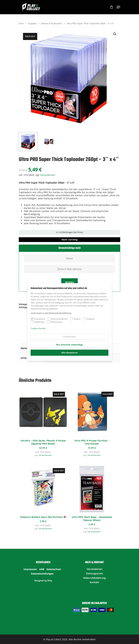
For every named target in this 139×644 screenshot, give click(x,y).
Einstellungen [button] (70, 336)
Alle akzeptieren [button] (70, 353)
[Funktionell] (32, 322)
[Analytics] (84, 319)
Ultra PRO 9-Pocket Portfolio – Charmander (92, 442)
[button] (115, 34)
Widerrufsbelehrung (94, 578)
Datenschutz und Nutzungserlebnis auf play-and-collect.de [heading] (59, 288)
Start (21, 23)
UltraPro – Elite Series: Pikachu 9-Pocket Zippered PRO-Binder (43, 442)
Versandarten (94, 569)
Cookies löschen (38, 328)
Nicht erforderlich (59, 319)
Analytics (91, 319)
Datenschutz (54, 569)
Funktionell (39, 322)
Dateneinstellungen (42, 574)
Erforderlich (40, 319)
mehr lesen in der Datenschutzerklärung (51, 313)
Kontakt (94, 582)
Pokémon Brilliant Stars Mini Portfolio (43, 517)
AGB (42, 569)
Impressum (30, 569)
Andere (77, 319)
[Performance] (48, 322)
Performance (56, 322)
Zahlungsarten (94, 573)
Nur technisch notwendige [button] (69, 345)
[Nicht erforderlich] (49, 319)
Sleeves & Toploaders (52, 23)
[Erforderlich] (32, 319)
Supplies (32, 23)
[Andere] (72, 319)
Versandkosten (48, 175)
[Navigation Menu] (118, 7)
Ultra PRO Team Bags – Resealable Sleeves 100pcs (92, 519)
